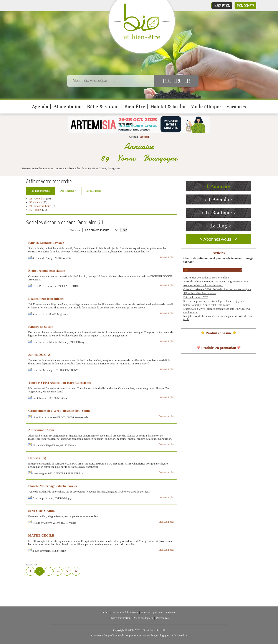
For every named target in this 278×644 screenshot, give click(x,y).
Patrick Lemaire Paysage (46, 243)
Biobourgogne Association (47, 271)
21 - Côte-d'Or (37, 199)
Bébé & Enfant (103, 107)
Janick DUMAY (40, 355)
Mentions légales (143, 618)
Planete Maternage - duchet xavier (53, 486)
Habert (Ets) (37, 458)
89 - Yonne (35, 210)
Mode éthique (206, 107)
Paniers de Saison (41, 327)
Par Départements (41, 191)
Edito (106, 613)
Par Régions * (68, 191)
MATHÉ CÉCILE (41, 535)
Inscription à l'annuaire (125, 613)
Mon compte (245, 6)
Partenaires (162, 618)
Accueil (145, 137)
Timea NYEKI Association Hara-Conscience (60, 383)
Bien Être (135, 107)
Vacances (236, 107)
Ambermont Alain (41, 430)
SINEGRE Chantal (42, 511)
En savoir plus (166, 257)
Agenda (40, 107)
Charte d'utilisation (120, 618)
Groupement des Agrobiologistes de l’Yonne (59, 411)
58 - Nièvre (36, 202)
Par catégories (94, 191)
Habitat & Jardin (168, 107)
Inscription (222, 6)
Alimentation (68, 107)
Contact (171, 613)
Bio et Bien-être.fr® (153, 630)
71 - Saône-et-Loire (40, 206)
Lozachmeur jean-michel (46, 299)
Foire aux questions (152, 613)
